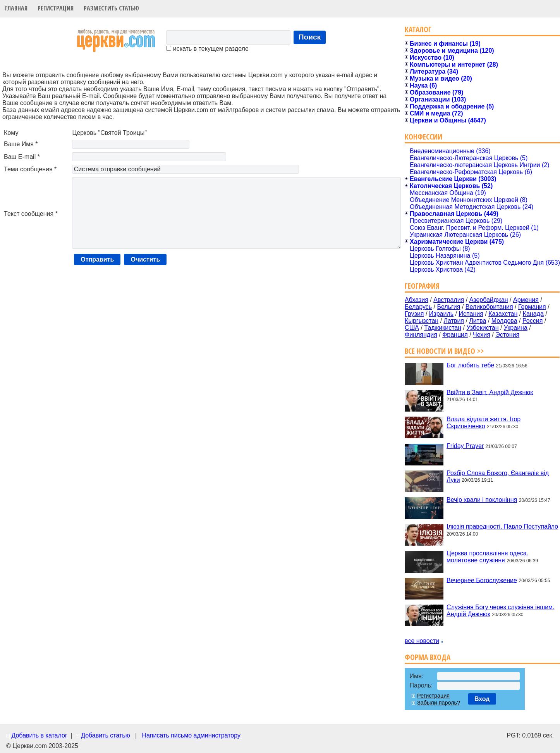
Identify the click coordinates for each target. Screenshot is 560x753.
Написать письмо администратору (191, 735)
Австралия (449, 300)
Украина (516, 328)
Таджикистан (443, 328)
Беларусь (418, 307)
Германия (532, 307)
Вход (482, 699)
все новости (422, 641)
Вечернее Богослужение (482, 580)
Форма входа (428, 657)
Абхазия (417, 300)
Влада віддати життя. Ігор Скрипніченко (484, 423)
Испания (471, 314)
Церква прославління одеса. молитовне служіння (487, 557)
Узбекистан (482, 328)
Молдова (504, 321)
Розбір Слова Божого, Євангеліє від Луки (498, 476)
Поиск (310, 37)
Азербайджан (489, 300)
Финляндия (421, 335)
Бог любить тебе (470, 365)
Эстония (507, 335)
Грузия (414, 314)
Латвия (454, 321)
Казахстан (503, 314)
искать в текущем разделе (207, 49)
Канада (533, 314)
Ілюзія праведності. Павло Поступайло (502, 526)
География (422, 286)
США (412, 328)
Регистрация (56, 8)
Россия (533, 321)
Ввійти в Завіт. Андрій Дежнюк (490, 392)
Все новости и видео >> (444, 351)
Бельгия (448, 307)
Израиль (441, 314)
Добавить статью (106, 735)
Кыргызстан (422, 321)
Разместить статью (111, 8)
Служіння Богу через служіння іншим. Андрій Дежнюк (500, 611)
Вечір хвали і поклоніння (482, 500)
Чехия (482, 335)
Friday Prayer (465, 446)
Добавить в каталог (39, 735)
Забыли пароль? (439, 703)
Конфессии (423, 137)
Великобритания (489, 307)
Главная (16, 8)
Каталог (418, 29)
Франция (455, 335)
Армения (526, 300)
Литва (478, 321)
